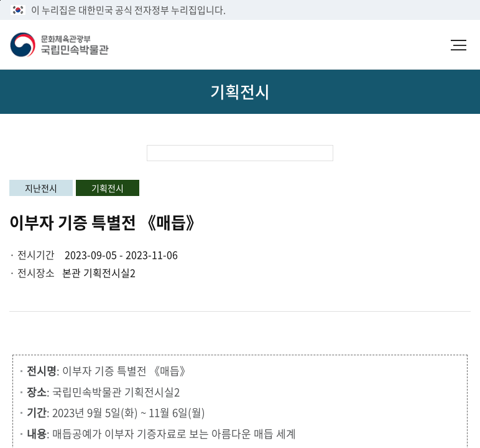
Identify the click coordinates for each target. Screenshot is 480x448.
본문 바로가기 (0, 0)
